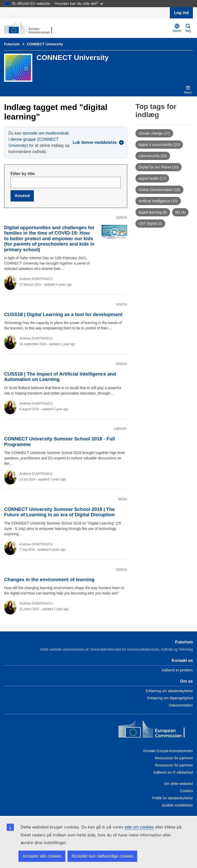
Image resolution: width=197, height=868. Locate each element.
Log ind (181, 13)
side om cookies (139, 827)
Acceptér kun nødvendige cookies (102, 856)
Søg (188, 28)
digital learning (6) (153, 212)
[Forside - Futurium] (29, 28)
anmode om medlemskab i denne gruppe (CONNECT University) (39, 139)
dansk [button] (177, 28)
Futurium (12, 44)
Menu (188, 90)
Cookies (186, 791)
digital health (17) (152, 178)
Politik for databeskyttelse (173, 798)
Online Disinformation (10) (159, 190)
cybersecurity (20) (153, 156)
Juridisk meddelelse (177, 805)
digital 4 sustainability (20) (159, 145)
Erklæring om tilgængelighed (170, 698)
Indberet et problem (177, 670)
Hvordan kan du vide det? (79, 3)
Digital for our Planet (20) (159, 167)
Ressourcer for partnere (174, 758)
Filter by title (23, 174)
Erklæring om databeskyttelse (169, 691)
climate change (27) (154, 133)
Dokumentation (181, 705)
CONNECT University (45, 44)
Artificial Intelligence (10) (158, 201)
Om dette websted (178, 784)
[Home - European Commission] (156, 730)
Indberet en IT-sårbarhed (173, 772)
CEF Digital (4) (150, 224)
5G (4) (180, 212)
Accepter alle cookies (42, 856)
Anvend (22, 196)
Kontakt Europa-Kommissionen (168, 751)
